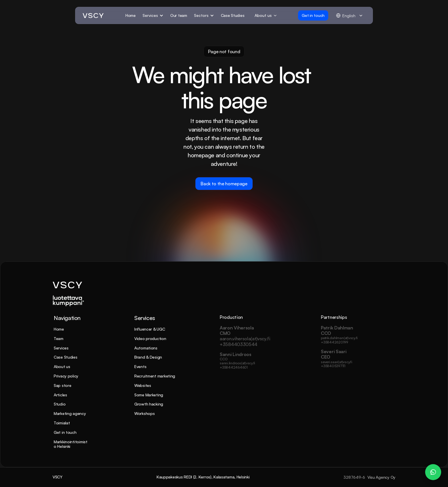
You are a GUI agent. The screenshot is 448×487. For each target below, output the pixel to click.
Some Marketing (149, 395)
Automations (146, 348)
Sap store (62, 385)
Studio (60, 404)
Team (59, 338)
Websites (143, 385)
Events (140, 366)
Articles (60, 395)
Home (59, 329)
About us (62, 366)
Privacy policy (66, 376)
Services (61, 348)
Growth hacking (149, 404)
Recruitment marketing (155, 376)
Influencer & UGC (150, 329)
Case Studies (66, 357)
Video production (150, 338)
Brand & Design (148, 357)
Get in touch (65, 432)
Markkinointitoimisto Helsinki (71, 444)
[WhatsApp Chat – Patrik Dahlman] (433, 472)
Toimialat (62, 423)
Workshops (144, 413)
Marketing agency (70, 413)
